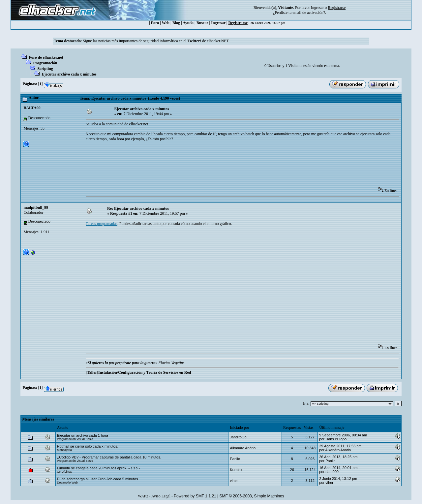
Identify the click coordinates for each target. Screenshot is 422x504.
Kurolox (236, 470)
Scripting (45, 69)
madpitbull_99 (36, 207)
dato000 (332, 472)
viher (234, 481)
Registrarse (238, 23)
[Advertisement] (206, 166)
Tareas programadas (102, 224)
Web (166, 23)
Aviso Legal (161, 496)
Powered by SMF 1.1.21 (195, 496)
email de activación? (309, 13)
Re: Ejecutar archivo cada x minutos (138, 208)
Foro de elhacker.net (46, 57)
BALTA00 (32, 108)
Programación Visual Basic (75, 439)
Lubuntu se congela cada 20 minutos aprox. (92, 468)
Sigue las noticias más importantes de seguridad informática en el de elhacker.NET (156, 41)
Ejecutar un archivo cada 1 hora (83, 435)
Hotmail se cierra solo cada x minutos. (88, 446)
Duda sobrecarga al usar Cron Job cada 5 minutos (98, 479)
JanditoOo (238, 437)
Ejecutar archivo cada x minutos (69, 74)
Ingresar (317, 8)
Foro (155, 23)
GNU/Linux (64, 472)
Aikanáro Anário (243, 448)
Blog (176, 23)
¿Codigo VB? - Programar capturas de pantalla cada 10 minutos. (109, 457)
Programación (45, 63)
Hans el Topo (336, 439)
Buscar (202, 23)
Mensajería (64, 450)
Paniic (235, 459)
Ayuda (188, 23)
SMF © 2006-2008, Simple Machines (252, 496)
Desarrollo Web (67, 483)
